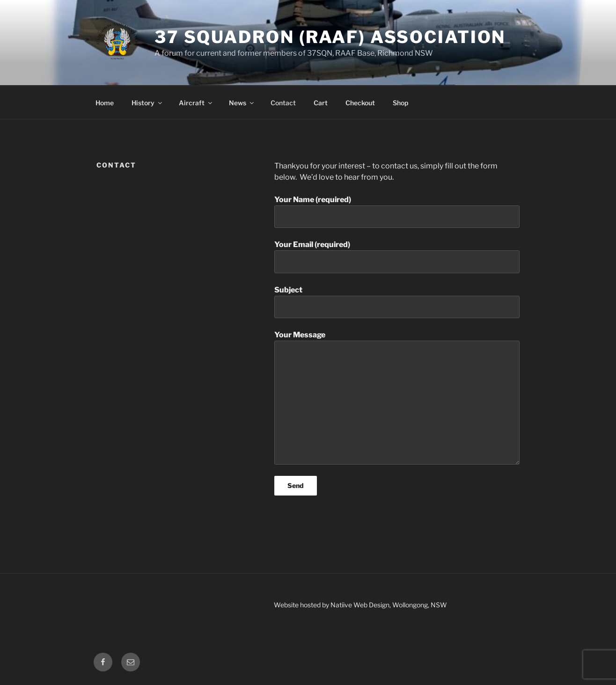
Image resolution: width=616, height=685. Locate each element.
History (147, 103)
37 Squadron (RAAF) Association (330, 37)
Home (105, 103)
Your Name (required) (397, 211)
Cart (321, 103)
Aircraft (196, 103)
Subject (397, 302)
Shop (400, 103)
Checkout (360, 103)
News (242, 103)
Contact (283, 103)
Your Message (397, 397)
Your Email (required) (397, 256)
